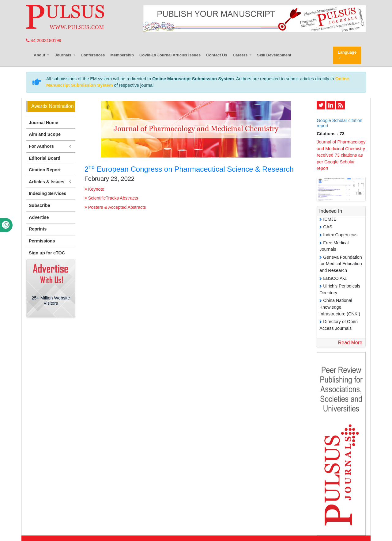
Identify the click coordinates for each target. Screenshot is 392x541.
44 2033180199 (44, 40)
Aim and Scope (45, 134)
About (40, 55)
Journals (63, 55)
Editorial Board (45, 158)
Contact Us (217, 55)
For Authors (51, 146)
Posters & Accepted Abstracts (115, 207)
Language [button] (347, 52)
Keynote (94, 189)
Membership (122, 55)
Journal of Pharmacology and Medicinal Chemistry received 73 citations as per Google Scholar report (341, 155)
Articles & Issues (51, 182)
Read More (350, 343)
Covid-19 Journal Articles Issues (170, 55)
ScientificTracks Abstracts (111, 198)
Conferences (93, 55)
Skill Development (274, 55)
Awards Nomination (52, 106)
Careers (241, 55)
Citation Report (45, 170)
